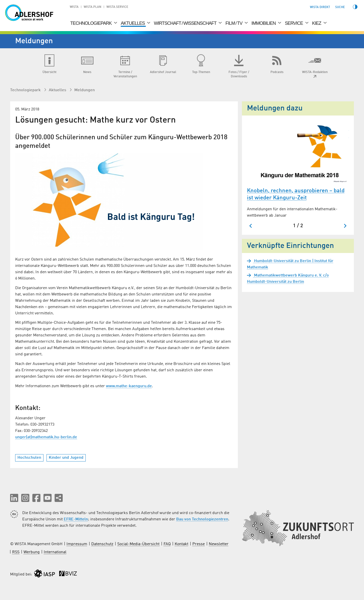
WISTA (74, 7)
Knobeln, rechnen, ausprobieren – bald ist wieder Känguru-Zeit (296, 194)
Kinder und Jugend (66, 458)
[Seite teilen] (59, 498)
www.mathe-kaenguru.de (129, 386)
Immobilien (264, 23)
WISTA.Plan (93, 7)
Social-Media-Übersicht (138, 544)
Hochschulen (29, 458)
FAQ (167, 544)
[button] (14, 498)
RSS (16, 552)
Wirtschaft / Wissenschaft (186, 23)
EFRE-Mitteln (76, 519)
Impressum (77, 544)
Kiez (317, 23)
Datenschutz (102, 544)
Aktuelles (133, 23)
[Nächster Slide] (345, 226)
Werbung (32, 552)
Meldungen (85, 90)
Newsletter (219, 544)
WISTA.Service (117, 7)
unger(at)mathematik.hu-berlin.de (46, 437)
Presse (199, 544)
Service (294, 23)
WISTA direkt (320, 7)
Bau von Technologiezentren (202, 519)
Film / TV (234, 23)
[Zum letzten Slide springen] (251, 226)
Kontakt (181, 544)
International (55, 552)
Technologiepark (92, 23)
